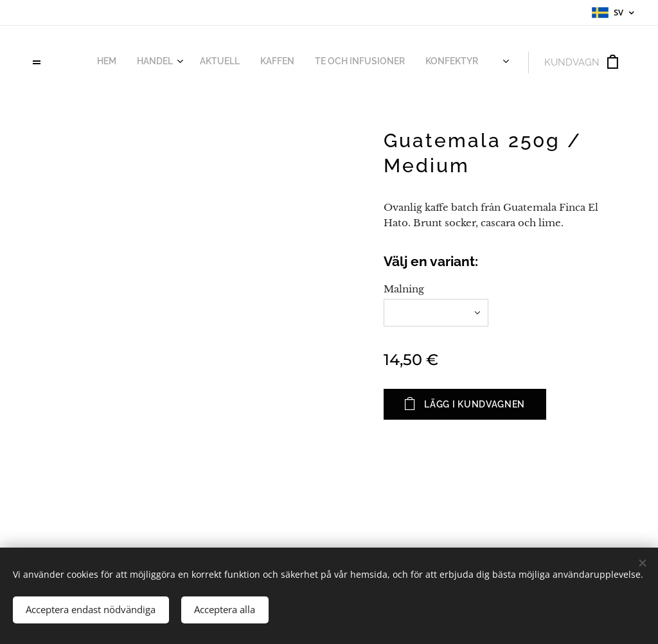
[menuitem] (338, 62)
